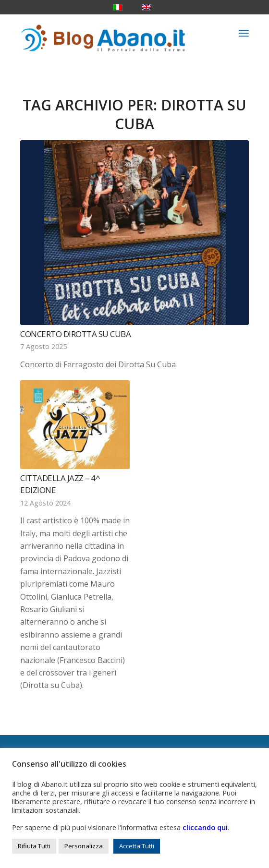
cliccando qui (205, 827)
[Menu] (244, 33)
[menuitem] (244, 33)
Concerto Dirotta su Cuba (75, 334)
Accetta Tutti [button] (137, 846)
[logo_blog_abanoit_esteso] (112, 33)
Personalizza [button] (84, 846)
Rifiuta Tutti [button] (34, 846)
